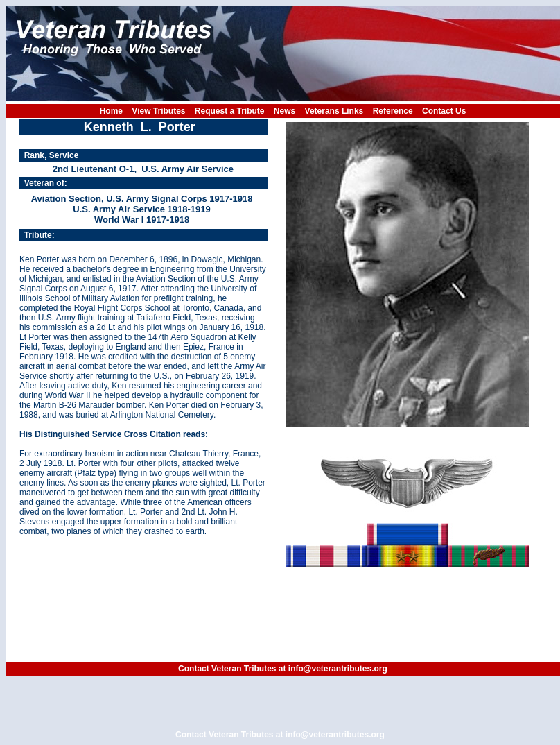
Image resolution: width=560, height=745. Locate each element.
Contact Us (444, 111)
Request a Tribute (230, 111)
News (285, 111)
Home (111, 111)
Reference (393, 111)
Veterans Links (334, 111)
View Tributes (158, 111)
